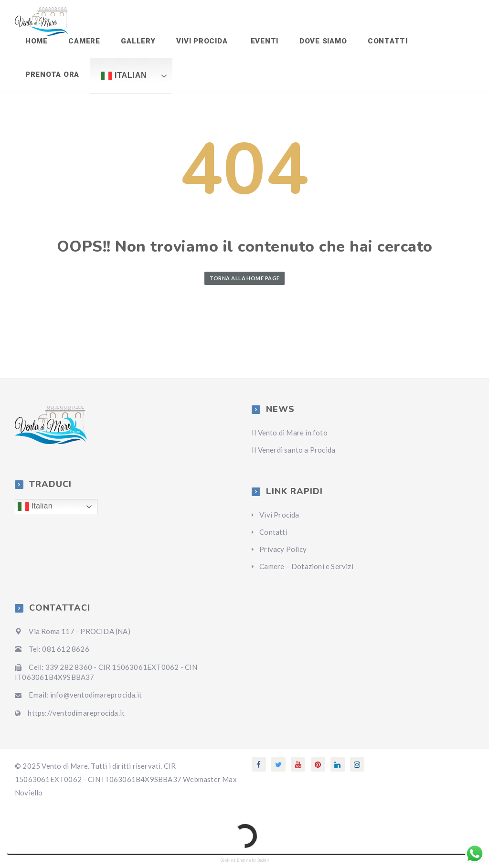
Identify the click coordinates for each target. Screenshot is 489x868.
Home (36, 42)
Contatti (377, 42)
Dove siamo (314, 42)
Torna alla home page (245, 283)
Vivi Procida (196, 42)
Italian (121, 80)
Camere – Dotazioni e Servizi (306, 572)
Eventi (256, 42)
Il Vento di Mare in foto (290, 438)
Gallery (134, 42)
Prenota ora (51, 79)
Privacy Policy (283, 555)
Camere (82, 42)
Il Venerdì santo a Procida (293, 455)
